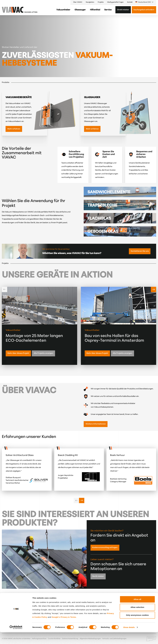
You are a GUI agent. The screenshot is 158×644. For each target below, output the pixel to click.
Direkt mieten (123, 10)
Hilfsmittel (95, 10)
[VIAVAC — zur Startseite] (9, 10)
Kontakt (130, 2)
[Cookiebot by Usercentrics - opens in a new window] (16, 639)
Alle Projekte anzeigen (43, 353)
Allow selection (137, 619)
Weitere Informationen (96, 424)
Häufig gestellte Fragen (115, 2)
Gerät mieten (98, 576)
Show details (129, 639)
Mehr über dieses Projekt (18, 353)
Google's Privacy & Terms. (64, 629)
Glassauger (80, 10)
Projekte (101, 2)
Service (108, 10)
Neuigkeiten (90, 2)
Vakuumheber (63, 10)
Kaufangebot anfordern (144, 10)
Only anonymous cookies (137, 627)
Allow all (137, 611)
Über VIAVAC (78, 2)
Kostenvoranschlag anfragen (105, 548)
